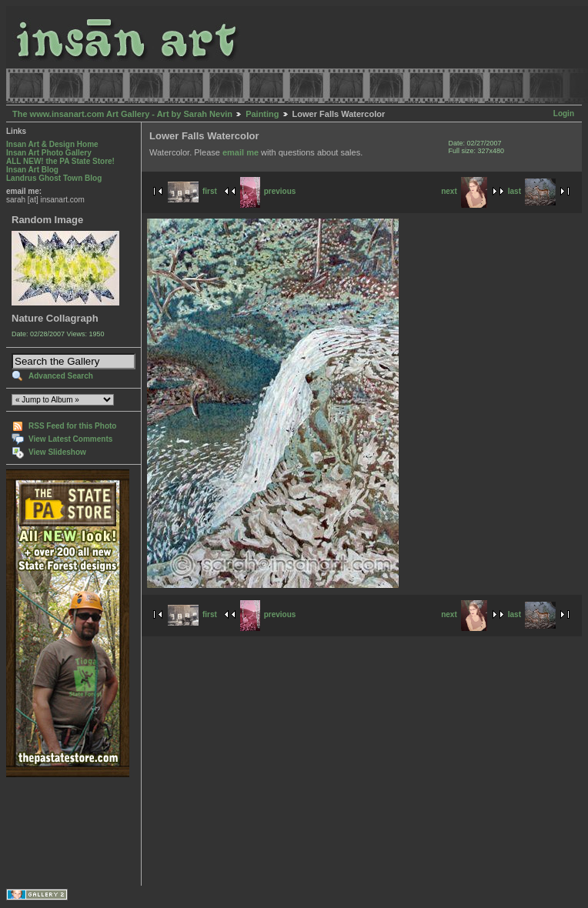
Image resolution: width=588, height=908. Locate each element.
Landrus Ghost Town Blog (54, 178)
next (464, 191)
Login (564, 113)
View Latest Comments (70, 439)
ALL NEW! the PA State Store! (60, 161)
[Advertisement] (54, 831)
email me (241, 152)
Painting (262, 114)
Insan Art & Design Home (52, 144)
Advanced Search (61, 376)
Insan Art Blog (32, 170)
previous (268, 191)
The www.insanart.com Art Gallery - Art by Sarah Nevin (122, 114)
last (532, 191)
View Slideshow (57, 452)
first (192, 191)
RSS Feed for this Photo (72, 426)
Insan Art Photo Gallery (49, 153)
